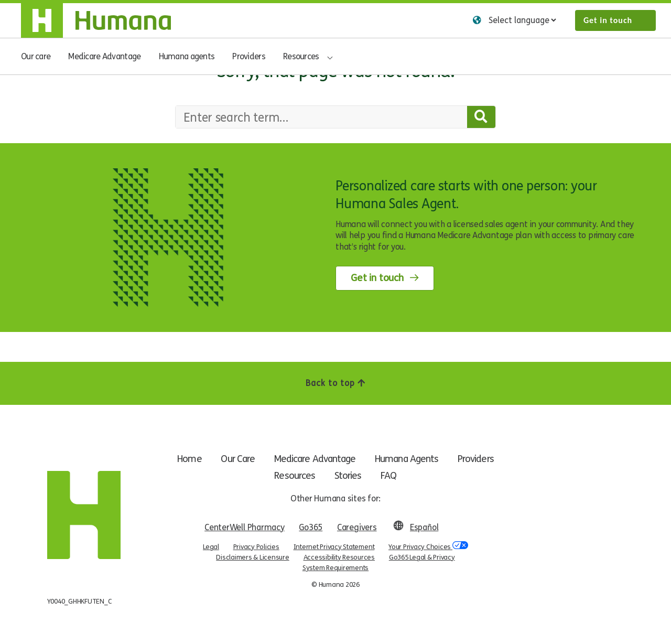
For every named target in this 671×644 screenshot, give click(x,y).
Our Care (235, 459)
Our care (36, 56)
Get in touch (608, 20)
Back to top (335, 383)
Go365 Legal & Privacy (422, 557)
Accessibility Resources (339, 557)
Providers (249, 56)
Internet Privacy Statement (334, 547)
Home (185, 459)
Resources (301, 56)
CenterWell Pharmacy (244, 527)
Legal (211, 547)
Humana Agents (409, 459)
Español (424, 527)
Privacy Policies (256, 547)
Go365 (311, 527)
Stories (348, 476)
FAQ (389, 476)
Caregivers (357, 527)
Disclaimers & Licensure (252, 557)
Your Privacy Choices (428, 546)
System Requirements (335, 568)
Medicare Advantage (104, 56)
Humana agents (187, 56)
